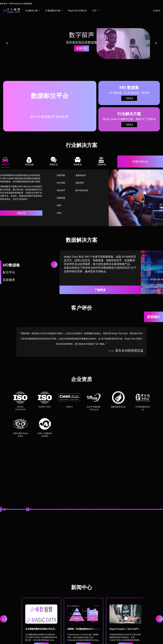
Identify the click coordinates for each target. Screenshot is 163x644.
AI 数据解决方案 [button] (53, 11)
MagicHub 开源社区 (77, 11)
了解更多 (129, 98)
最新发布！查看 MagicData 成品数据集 (16, 3)
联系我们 (154, 317)
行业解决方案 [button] (32, 11)
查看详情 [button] (82, 48)
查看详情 (21, 213)
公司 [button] (94, 11)
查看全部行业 (140, 161)
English (157, 11)
